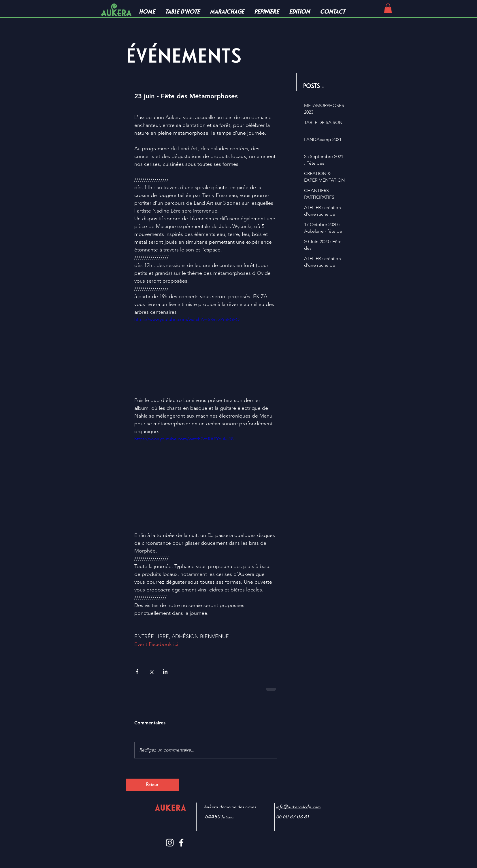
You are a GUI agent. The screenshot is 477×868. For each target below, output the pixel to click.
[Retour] (152, 785)
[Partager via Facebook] (137, 671)
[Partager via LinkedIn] (165, 671)
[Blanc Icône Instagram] (170, 843)
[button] (388, 8)
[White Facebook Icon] (181, 843)
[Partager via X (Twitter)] (151, 671)
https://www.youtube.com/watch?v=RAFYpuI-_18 (184, 439)
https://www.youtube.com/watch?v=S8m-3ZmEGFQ (187, 319)
